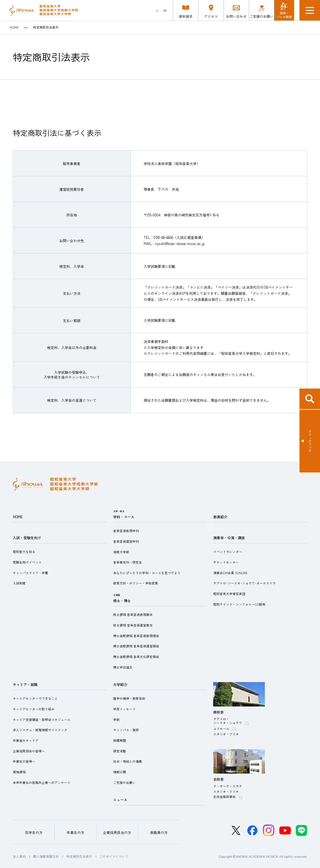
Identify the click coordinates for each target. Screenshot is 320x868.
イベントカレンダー (228, 552)
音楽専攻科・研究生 (128, 562)
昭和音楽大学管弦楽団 (229, 594)
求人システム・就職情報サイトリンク (40, 730)
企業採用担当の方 (117, 832)
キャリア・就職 (25, 684)
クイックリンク (310, 441)
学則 (116, 720)
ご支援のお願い (124, 783)
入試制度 (19, 583)
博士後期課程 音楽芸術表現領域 (136, 636)
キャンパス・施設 (126, 730)
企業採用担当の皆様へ (29, 751)
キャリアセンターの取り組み (34, 709)
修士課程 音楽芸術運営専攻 (133, 625)
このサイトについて (114, 856)
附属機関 (120, 741)
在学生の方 (34, 832)
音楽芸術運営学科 (126, 541)
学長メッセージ (124, 709)
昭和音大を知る (24, 552)
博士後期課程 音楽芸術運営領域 (136, 646)
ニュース (120, 800)
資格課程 (19, 772)
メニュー (310, 10)
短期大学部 (121, 552)
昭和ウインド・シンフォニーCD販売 (239, 604)
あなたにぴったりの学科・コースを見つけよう (147, 573)
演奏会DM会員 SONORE (230, 573)
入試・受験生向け (27, 538)
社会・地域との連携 (128, 761)
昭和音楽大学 (44, 10)
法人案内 (19, 856)
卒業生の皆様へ (24, 761)
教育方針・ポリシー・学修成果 (136, 583)
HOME (14, 28)
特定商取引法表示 (79, 856)
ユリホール (221, 729)
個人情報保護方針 (46, 856)
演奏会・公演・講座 (229, 538)
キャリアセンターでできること (35, 698)
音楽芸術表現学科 (126, 531)
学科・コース (124, 517)
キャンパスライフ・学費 (30, 573)
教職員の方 (159, 832)
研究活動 (120, 751)
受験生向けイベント (27, 562)
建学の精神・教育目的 (129, 698)
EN (165, 10)
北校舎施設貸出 (224, 797)
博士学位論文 (123, 667)
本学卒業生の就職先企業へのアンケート (42, 783)
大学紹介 (120, 684)
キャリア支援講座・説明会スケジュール (42, 720)
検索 (310, 399)
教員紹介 (220, 517)
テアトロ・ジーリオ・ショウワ (228, 721)
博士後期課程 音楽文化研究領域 (136, 657)
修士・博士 (122, 601)
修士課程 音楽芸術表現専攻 (133, 615)
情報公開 (120, 772)
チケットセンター (226, 562)
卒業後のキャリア (26, 741)
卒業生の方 (76, 832)
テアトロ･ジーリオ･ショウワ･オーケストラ (244, 583)
